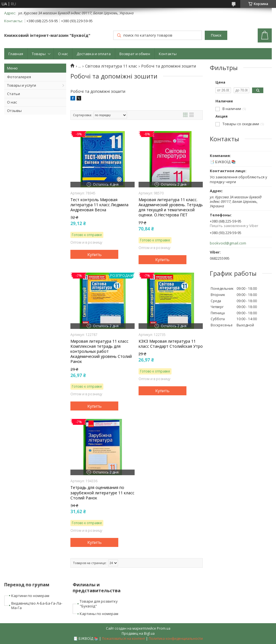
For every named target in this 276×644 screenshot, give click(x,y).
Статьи (14, 94)
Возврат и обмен (135, 54)
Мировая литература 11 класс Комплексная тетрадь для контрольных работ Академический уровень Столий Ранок (101, 352)
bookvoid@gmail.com (228, 243)
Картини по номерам (30, 596)
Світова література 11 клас (111, 66)
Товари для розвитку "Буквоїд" (99, 604)
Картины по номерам (99, 614)
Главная (16, 54)
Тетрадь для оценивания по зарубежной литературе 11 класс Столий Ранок (102, 493)
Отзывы (14, 111)
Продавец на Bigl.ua (138, 633)
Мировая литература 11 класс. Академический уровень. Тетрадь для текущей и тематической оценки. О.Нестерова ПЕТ (171, 207)
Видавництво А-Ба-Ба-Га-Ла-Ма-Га (37, 606)
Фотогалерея (19, 77)
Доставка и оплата (94, 54)
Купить (94, 254)
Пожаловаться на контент (123, 639)
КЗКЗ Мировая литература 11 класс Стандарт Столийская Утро (171, 344)
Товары (39, 54)
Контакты (168, 54)
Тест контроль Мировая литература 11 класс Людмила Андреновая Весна (99, 205)
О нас (63, 54)
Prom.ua (164, 628)
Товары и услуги (22, 85)
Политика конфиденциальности (176, 639)
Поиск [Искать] (216, 35)
